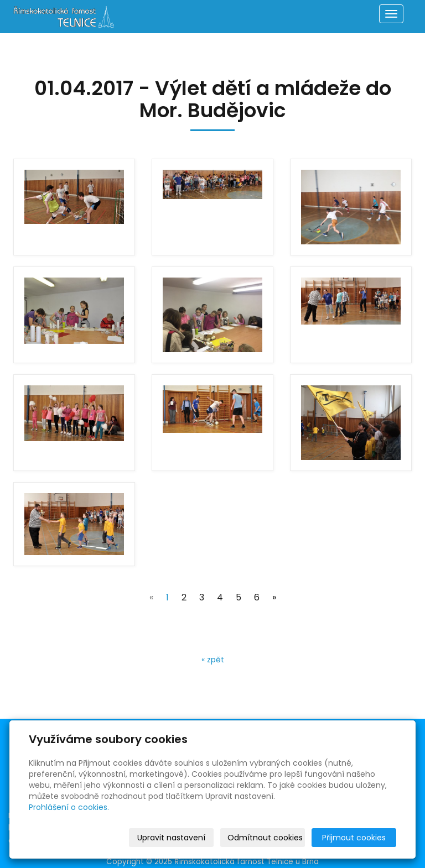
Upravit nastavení (171, 838)
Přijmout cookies (354, 838)
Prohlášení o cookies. (69, 807)
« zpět (213, 660)
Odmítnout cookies (265, 838)
